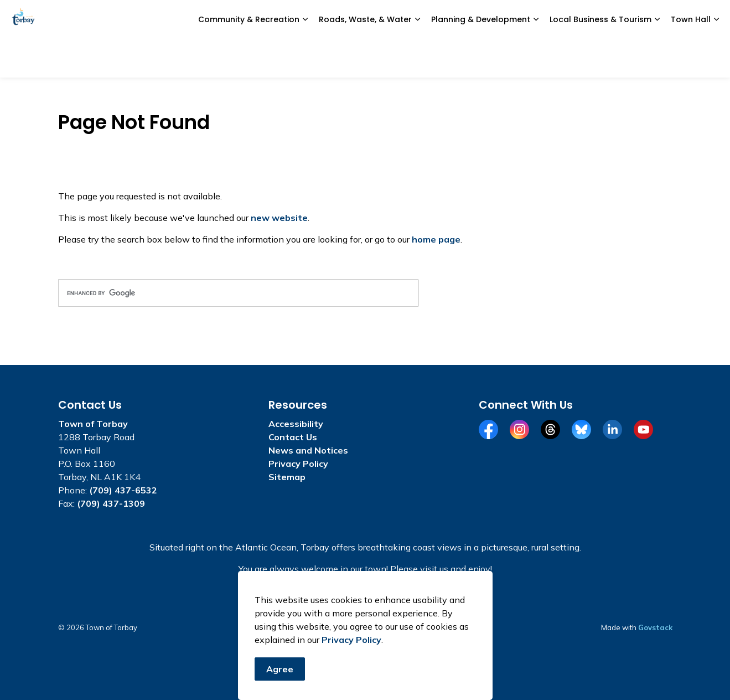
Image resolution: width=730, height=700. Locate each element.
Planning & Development (481, 58)
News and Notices (304, 19)
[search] (239, 293)
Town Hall (691, 58)
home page (436, 239)
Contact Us (293, 437)
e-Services (376, 19)
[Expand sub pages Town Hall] (716, 58)
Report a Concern (446, 19)
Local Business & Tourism (600, 58)
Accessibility (296, 424)
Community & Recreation (249, 58)
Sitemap (287, 477)
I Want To (653, 19)
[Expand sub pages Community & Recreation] (305, 58)
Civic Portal (518, 19)
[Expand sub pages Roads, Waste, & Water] (417, 58)
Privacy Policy (351, 641)
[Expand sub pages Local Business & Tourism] (657, 58)
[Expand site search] (711, 19)
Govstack (655, 627)
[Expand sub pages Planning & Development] (536, 58)
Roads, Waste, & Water (365, 58)
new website (279, 218)
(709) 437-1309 (111, 503)
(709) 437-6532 (123, 490)
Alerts (583, 19)
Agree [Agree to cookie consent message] (280, 671)
